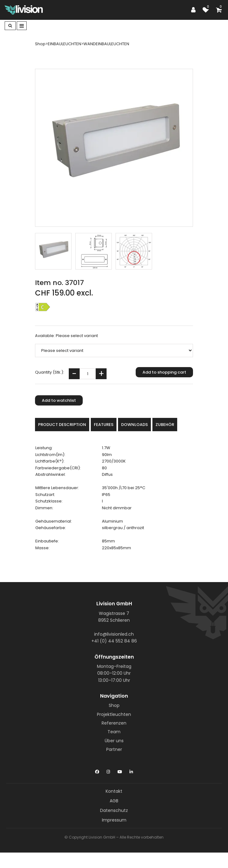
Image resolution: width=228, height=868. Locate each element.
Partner (114, 749)
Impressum (114, 820)
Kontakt (114, 791)
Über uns (114, 741)
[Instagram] (108, 770)
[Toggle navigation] (22, 26)
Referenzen (114, 723)
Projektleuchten (114, 714)
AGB (114, 801)
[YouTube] (120, 770)
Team (114, 732)
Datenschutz (114, 810)
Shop (114, 705)
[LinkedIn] (131, 770)
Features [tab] (104, 425)
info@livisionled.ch (114, 634)
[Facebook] (97, 770)
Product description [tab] (62, 425)
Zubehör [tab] (165, 425)
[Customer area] (195, 10)
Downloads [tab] (134, 425)
